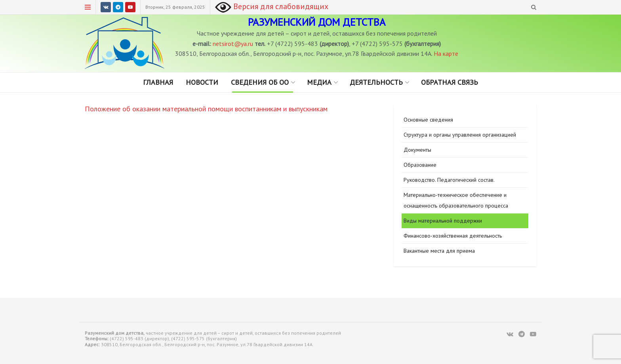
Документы (417, 150)
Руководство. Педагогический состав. (449, 180)
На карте (446, 53)
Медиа (319, 82)
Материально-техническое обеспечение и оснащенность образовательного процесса (456, 200)
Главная (158, 82)
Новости (202, 82)
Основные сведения (428, 120)
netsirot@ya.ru (233, 44)
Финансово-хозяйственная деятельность (453, 236)
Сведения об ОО (260, 82)
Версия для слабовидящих (272, 6)
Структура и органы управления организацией (460, 135)
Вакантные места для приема (439, 251)
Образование (420, 165)
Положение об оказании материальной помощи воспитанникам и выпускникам (206, 109)
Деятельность (376, 82)
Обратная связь (450, 82)
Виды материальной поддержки (443, 221)
